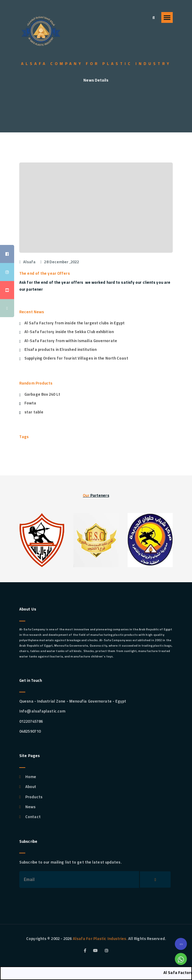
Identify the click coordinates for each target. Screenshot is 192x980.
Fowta (30, 403)
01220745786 (31, 721)
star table (34, 412)
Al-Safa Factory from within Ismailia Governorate (71, 341)
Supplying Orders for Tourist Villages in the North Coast (76, 358)
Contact (33, 817)
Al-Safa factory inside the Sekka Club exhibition (69, 332)
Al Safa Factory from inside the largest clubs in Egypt (74, 323)
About (31, 787)
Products (34, 797)
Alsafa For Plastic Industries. (100, 938)
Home (31, 777)
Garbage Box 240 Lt (42, 394)
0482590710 (30, 731)
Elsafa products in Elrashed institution (60, 349)
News (30, 807)
